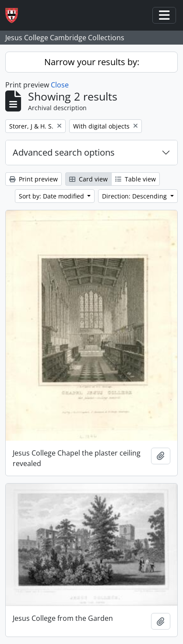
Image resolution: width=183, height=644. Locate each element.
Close (60, 85)
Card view (88, 179)
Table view (135, 179)
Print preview (33, 179)
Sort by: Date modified (52, 196)
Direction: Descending (135, 196)
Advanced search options (64, 152)
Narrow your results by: (92, 62)
